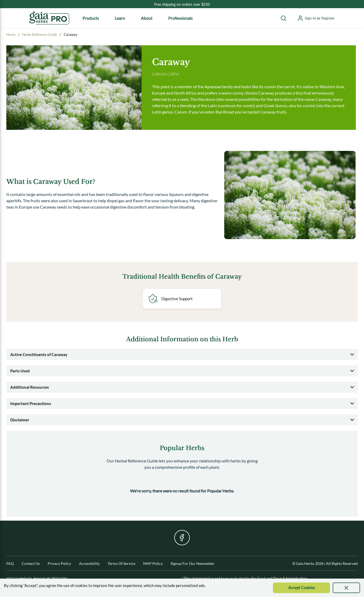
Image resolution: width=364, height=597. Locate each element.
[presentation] (346, 588)
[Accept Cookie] (301, 588)
